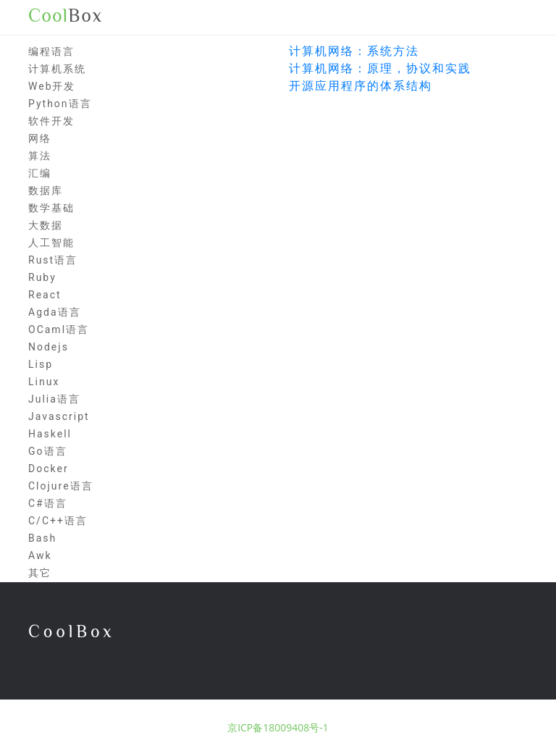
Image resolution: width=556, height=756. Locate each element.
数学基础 (51, 208)
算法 (40, 156)
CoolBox (72, 631)
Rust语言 (53, 260)
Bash (42, 538)
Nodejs (49, 347)
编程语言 (51, 51)
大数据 (46, 225)
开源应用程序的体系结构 (361, 86)
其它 (40, 573)
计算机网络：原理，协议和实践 (380, 68)
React (45, 295)
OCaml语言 (59, 329)
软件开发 (51, 121)
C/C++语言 (58, 521)
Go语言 (48, 451)
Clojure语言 (61, 486)
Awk (40, 555)
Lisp (41, 364)
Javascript (59, 416)
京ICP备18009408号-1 (278, 727)
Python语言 (60, 104)
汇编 (40, 173)
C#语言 (48, 503)
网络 (40, 138)
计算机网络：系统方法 (354, 51)
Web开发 (52, 86)
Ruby (42, 277)
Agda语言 (55, 312)
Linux (44, 382)
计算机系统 (57, 69)
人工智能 (51, 243)
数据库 (46, 190)
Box (66, 16)
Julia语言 (54, 399)
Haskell (50, 434)
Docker (49, 469)
